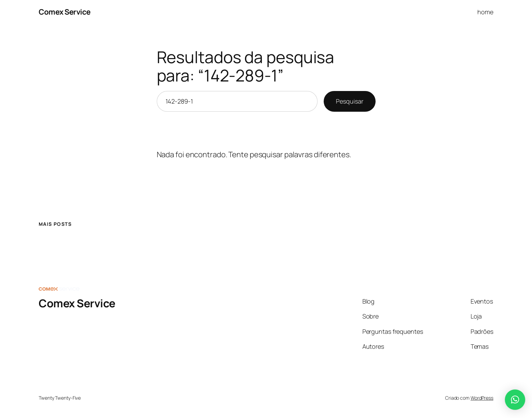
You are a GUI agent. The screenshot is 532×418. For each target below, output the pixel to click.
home (485, 12)
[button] (515, 400)
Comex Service (65, 12)
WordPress (482, 398)
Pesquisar (349, 101)
